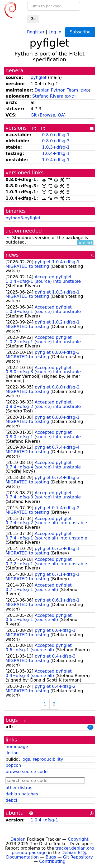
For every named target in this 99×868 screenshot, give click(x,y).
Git (34, 115)
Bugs (51, 857)
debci (11, 800)
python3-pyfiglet (23, 218)
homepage (17, 747)
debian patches (22, 794)
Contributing (52, 861)
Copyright (78, 839)
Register (36, 32)
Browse (47, 115)
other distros (19, 788)
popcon (13, 765)
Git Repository (78, 857)
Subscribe (80, 32)
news (12, 255)
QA (61, 115)
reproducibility (48, 759)
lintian (12, 753)
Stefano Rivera (48, 96)
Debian (18, 839)
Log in (55, 32)
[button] (8, 238)
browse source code (27, 772)
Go (33, 19)
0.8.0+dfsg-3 (56, 141)
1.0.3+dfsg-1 (56, 147)
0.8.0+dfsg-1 (56, 135)
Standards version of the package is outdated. (49, 240)
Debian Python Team (56, 90)
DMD (85, 90)
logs (26, 759)
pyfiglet (39, 77)
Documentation (22, 857)
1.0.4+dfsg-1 (56, 153)
